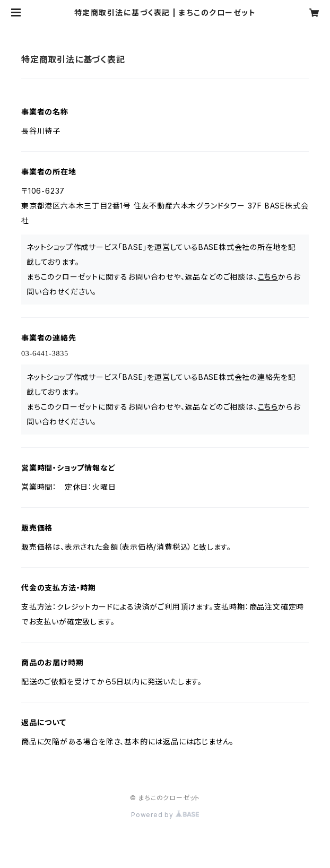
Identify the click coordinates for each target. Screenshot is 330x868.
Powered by (165, 815)
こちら (268, 277)
